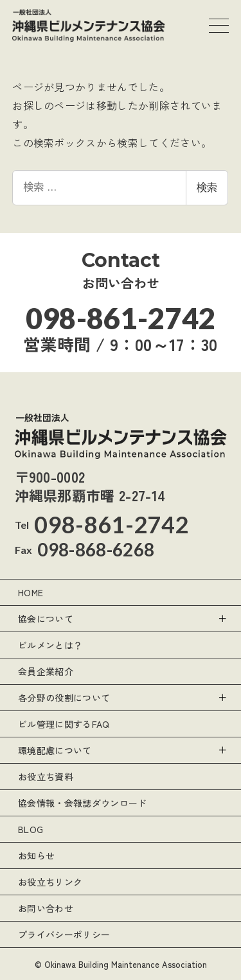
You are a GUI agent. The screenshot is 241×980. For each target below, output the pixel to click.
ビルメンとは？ (50, 645)
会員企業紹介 (46, 671)
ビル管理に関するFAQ (64, 724)
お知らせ (36, 855)
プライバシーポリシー (64, 934)
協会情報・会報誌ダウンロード (82, 803)
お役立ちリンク (50, 882)
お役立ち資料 (46, 777)
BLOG (31, 829)
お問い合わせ (46, 908)
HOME (31, 592)
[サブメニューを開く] (221, 618)
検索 (207, 188)
